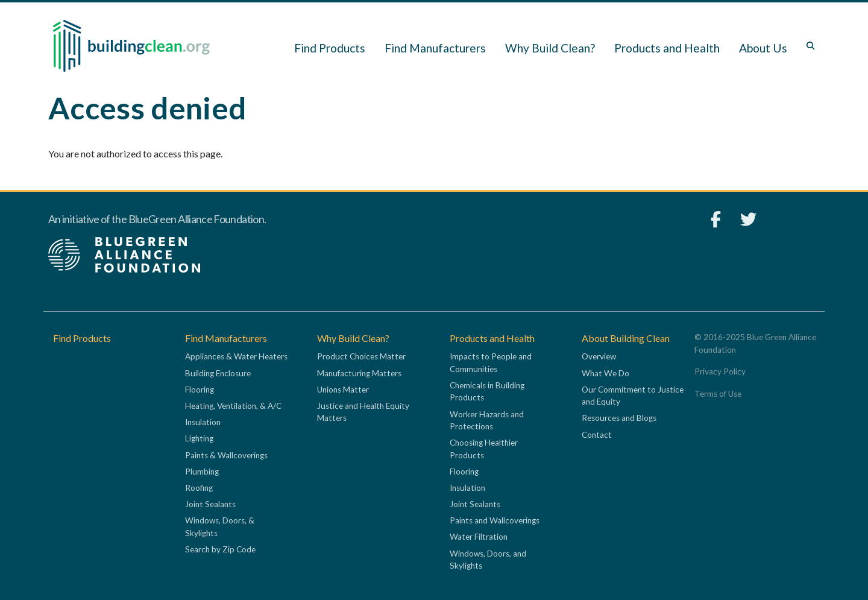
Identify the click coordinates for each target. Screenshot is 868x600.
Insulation (203, 422)
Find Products (330, 48)
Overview (599, 356)
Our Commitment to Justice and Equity (633, 396)
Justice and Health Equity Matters (363, 412)
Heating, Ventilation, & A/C (233, 406)
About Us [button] (763, 48)
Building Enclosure (218, 373)
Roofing (199, 488)
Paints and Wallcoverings (495, 520)
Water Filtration (479, 537)
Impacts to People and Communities (491, 362)
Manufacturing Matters (359, 373)
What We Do (605, 373)
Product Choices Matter (361, 356)
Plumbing (202, 472)
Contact (597, 435)
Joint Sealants (210, 504)
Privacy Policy (720, 371)
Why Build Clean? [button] (550, 48)
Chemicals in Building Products (487, 391)
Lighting (199, 438)
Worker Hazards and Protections (487, 420)
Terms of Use (718, 394)
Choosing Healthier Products (484, 449)
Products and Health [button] (667, 48)
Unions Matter (343, 390)
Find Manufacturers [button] (435, 48)
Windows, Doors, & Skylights (220, 526)
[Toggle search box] (811, 46)
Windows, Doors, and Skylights (488, 560)
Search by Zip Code (220, 549)
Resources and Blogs (619, 418)
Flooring (200, 390)
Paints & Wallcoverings (226, 455)
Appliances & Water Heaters (236, 356)
